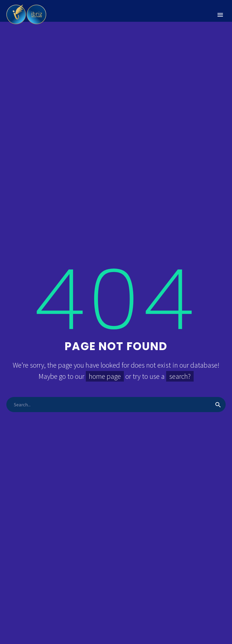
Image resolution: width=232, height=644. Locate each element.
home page (105, 376)
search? (180, 376)
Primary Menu (220, 15)
